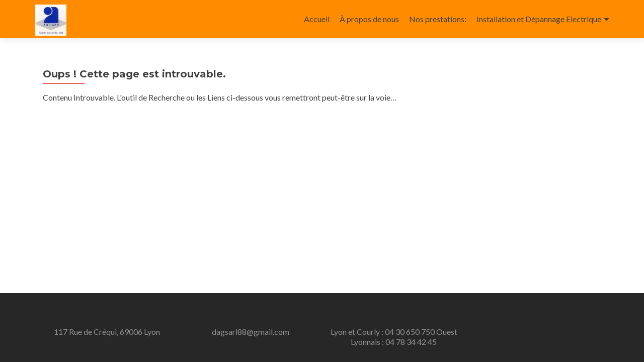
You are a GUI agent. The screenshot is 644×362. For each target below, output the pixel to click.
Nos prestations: (438, 19)
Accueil (317, 19)
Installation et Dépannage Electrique (539, 19)
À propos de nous (369, 19)
